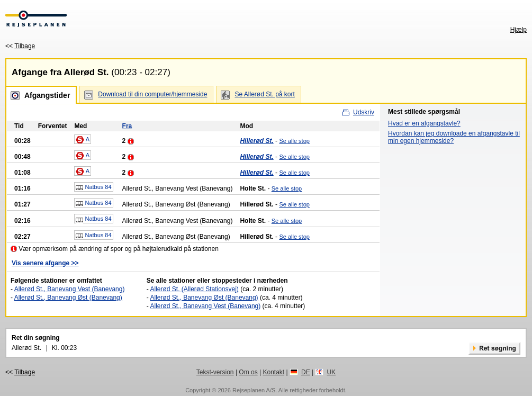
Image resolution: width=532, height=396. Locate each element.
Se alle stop (294, 141)
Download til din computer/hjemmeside (152, 94)
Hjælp (519, 30)
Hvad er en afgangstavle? (424, 123)
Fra (127, 126)
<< (20, 46)
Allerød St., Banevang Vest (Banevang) (70, 289)
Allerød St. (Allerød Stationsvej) (194, 289)
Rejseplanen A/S (254, 390)
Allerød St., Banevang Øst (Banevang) (68, 298)
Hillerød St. (256, 141)
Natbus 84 (93, 187)
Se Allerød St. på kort (264, 94)
